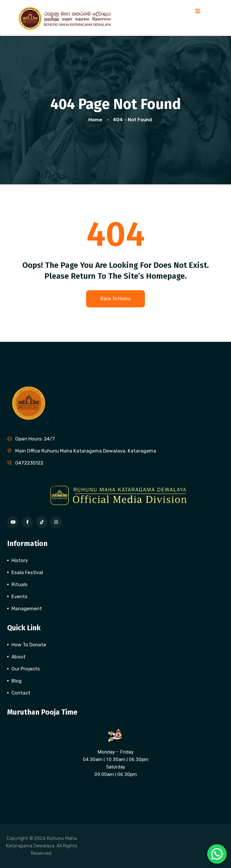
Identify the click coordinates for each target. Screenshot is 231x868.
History (20, 560)
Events (20, 596)
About (19, 657)
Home (96, 120)
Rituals (20, 584)
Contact (21, 693)
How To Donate (29, 645)
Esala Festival (27, 572)
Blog (16, 681)
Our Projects (26, 669)
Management (27, 608)
